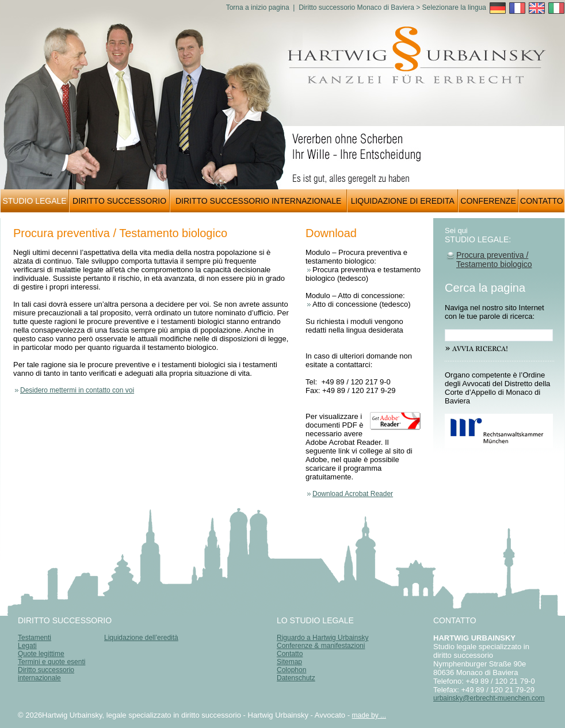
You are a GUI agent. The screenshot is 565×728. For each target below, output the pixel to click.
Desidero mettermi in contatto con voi (77, 390)
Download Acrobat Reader (353, 494)
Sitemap (289, 662)
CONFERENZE (488, 201)
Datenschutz (296, 678)
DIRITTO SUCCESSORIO (119, 201)
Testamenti (35, 638)
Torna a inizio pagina (258, 7)
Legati (27, 646)
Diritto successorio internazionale (46, 674)
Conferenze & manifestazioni (321, 646)
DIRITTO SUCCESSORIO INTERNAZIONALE (258, 201)
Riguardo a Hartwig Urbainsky (322, 638)
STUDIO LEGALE (34, 201)
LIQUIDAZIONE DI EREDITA (403, 201)
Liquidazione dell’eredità (141, 638)
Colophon (291, 670)
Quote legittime (41, 654)
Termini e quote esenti (51, 662)
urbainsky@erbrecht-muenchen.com (489, 698)
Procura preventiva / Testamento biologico (494, 260)
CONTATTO (542, 201)
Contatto (290, 654)
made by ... (369, 715)
